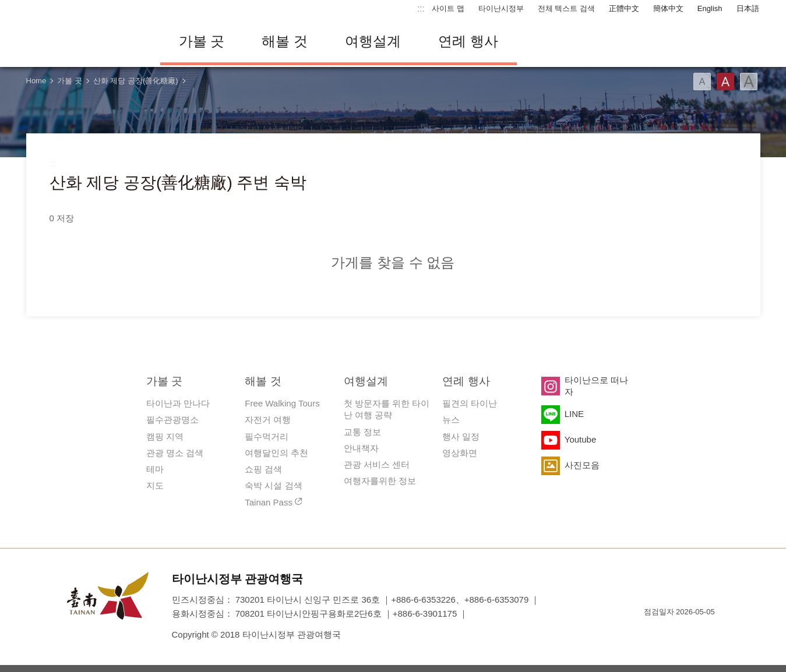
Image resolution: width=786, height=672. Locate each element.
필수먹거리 (267, 436)
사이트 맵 (448, 8)
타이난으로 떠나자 (596, 386)
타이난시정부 (501, 8)
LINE (574, 414)
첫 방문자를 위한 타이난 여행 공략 (387, 409)
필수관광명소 (172, 420)
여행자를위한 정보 (380, 481)
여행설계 (373, 41)
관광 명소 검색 (175, 453)
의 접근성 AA (694, 633)
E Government (653, 633)
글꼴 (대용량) (749, 82)
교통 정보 (362, 432)
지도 (155, 485)
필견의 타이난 (470, 403)
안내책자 (361, 448)
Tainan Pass (269, 502)
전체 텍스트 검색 (566, 8)
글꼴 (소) (702, 82)
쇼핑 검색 (263, 469)
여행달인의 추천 (276, 453)
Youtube (581, 439)
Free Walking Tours (282, 403)
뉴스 (451, 420)
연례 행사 (468, 41)
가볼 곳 (202, 41)
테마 (155, 469)
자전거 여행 (268, 420)
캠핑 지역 (165, 436)
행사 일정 (461, 436)
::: (421, 8)
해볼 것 (285, 41)
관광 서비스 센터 (377, 464)
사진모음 (582, 465)
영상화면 (460, 453)
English (710, 8)
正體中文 (624, 8)
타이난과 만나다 (178, 403)
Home (36, 81)
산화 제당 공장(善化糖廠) (136, 81)
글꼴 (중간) (725, 82)
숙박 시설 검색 (273, 485)
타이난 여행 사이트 (84, 41)
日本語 (748, 8)
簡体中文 (668, 8)
